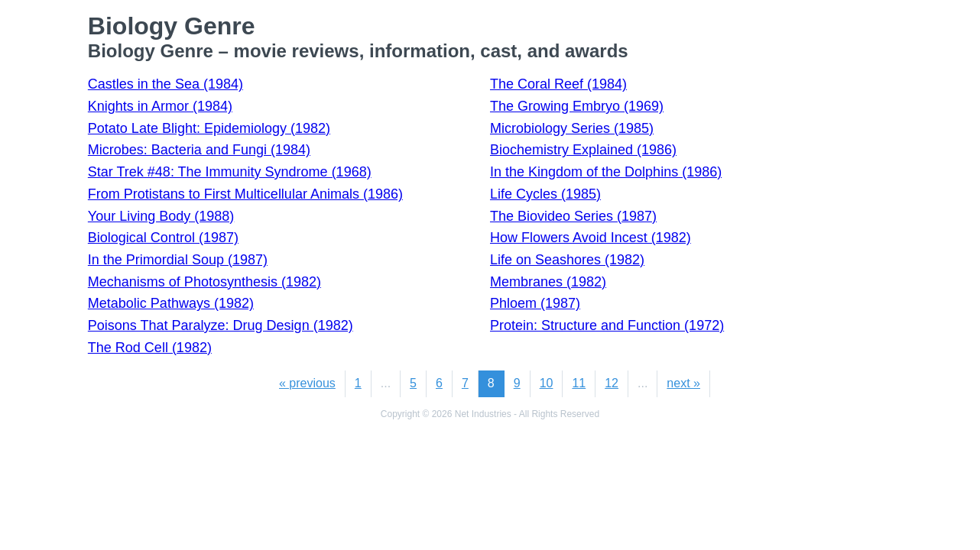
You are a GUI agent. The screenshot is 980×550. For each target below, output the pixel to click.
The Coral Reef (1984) (558, 84)
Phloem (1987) (535, 303)
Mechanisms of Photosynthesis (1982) (204, 282)
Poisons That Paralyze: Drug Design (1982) (221, 325)
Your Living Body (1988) (161, 216)
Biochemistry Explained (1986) (583, 150)
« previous (307, 383)
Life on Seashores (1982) (567, 260)
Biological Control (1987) (163, 238)
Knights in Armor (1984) (160, 106)
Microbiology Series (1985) (572, 128)
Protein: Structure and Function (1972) (607, 325)
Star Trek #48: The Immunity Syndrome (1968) (230, 172)
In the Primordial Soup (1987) (178, 260)
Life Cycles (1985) (545, 194)
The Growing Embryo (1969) (577, 106)
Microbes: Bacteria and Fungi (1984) (199, 150)
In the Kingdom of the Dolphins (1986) (606, 172)
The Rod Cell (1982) (150, 348)
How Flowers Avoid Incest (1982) (591, 238)
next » (683, 383)
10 (547, 383)
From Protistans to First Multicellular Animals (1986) (245, 194)
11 (579, 383)
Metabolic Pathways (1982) (171, 303)
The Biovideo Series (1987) (573, 216)
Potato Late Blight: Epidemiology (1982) (209, 128)
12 (612, 383)
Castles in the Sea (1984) (165, 84)
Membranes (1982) (548, 282)
